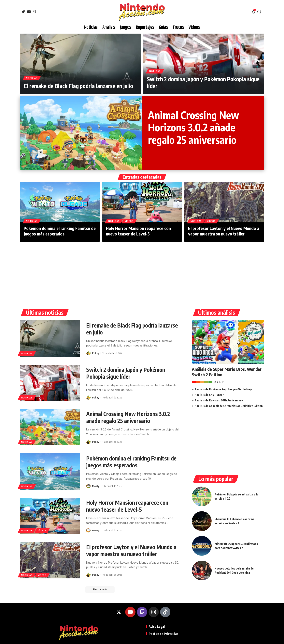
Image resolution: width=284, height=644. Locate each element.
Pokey (96, 353)
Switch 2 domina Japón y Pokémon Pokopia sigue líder (126, 373)
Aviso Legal (157, 627)
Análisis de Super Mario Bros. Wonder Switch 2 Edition (227, 372)
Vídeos (129, 221)
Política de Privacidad (164, 634)
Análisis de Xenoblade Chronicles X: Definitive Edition (229, 406)
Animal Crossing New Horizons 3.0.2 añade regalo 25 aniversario (193, 127)
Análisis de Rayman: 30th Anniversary (219, 400)
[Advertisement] (142, 271)
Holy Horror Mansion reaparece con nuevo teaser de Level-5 (138, 231)
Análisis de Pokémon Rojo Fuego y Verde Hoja (223, 389)
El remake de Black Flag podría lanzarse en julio (78, 86)
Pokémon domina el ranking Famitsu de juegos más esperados (60, 231)
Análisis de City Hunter (209, 395)
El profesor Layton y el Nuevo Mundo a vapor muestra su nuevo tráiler (224, 231)
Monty (96, 486)
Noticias (32, 78)
